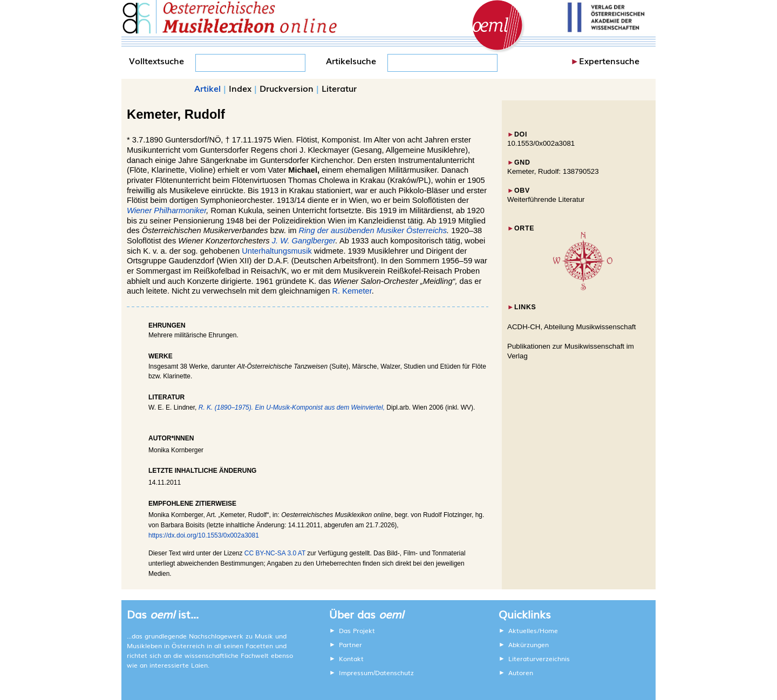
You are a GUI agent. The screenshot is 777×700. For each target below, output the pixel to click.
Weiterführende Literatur (546, 199)
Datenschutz (394, 672)
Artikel (207, 88)
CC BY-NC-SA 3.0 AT (275, 553)
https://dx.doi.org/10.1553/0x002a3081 (204, 535)
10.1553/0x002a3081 (541, 143)
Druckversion (287, 88)
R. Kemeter (352, 291)
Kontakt (351, 658)
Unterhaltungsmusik (277, 251)
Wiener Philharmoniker (166, 210)
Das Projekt (357, 630)
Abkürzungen (529, 644)
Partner (350, 644)
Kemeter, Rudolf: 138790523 (553, 171)
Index (240, 88)
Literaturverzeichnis (539, 658)
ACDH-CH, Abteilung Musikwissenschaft (572, 327)
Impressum (356, 672)
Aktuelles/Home (533, 630)
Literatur (339, 88)
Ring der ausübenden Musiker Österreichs (373, 230)
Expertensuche (609, 60)
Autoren (521, 672)
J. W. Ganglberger (304, 241)
